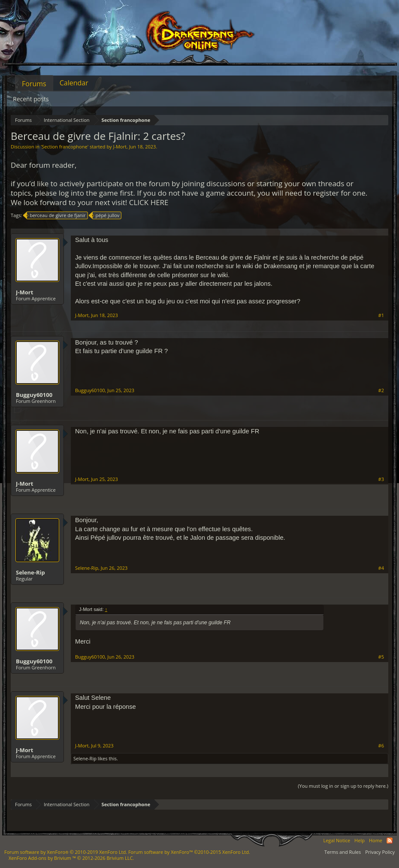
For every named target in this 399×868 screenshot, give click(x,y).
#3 (381, 479)
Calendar (74, 83)
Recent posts (31, 99)
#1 (381, 315)
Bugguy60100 (34, 395)
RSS (390, 841)
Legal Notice (337, 840)
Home (376, 840)
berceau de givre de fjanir (56, 215)
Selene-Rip (30, 572)
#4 (381, 568)
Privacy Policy (380, 852)
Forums (34, 84)
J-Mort (119, 147)
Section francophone (64, 147)
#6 (381, 746)
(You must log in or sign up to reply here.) (343, 786)
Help (360, 840)
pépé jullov (106, 215)
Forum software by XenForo (66, 852)
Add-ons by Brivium (71, 858)
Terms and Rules (343, 852)
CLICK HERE (149, 202)
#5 (381, 657)
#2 (381, 390)
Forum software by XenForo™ (189, 852)
